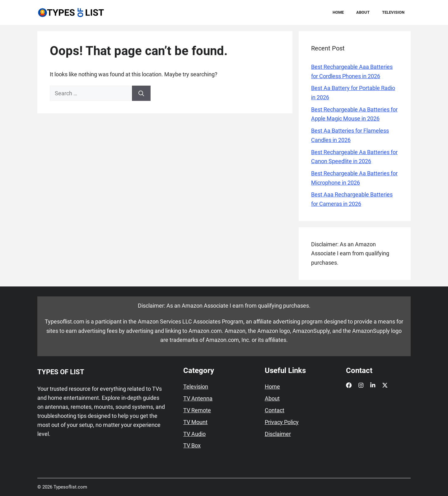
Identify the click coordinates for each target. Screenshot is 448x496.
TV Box (192, 446)
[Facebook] (349, 385)
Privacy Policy (282, 422)
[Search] (141, 93)
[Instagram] (361, 385)
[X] (385, 385)
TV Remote (197, 410)
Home (338, 12)
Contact (275, 410)
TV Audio (194, 434)
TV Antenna (198, 399)
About (363, 12)
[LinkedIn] (373, 385)
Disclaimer (278, 434)
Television (393, 12)
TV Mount (195, 422)
